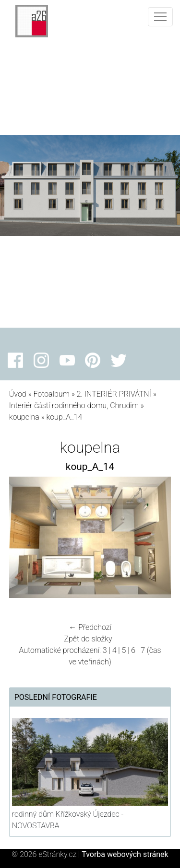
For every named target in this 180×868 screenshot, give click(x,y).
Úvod (18, 394)
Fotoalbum (51, 394)
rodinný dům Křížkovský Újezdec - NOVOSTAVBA (68, 820)
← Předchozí (90, 627)
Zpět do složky (88, 639)
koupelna (24, 417)
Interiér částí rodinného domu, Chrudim (74, 405)
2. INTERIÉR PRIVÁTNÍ (114, 394)
